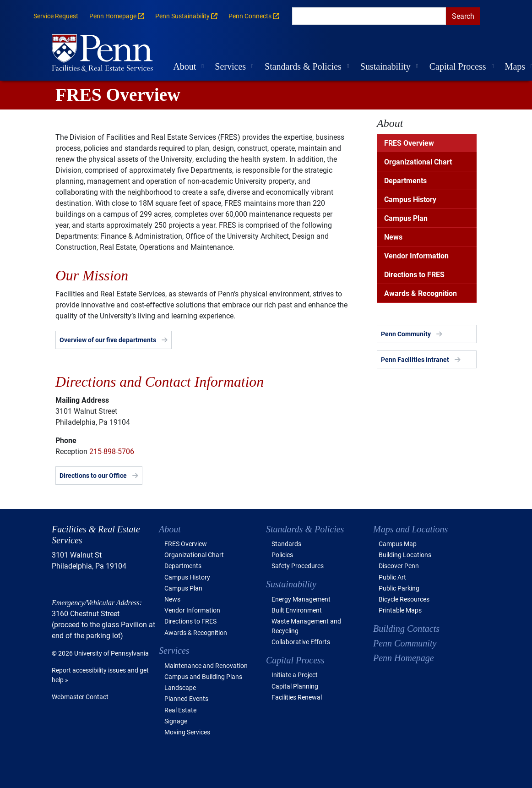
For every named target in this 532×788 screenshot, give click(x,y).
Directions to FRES (414, 274)
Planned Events (186, 698)
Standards (286, 544)
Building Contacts (406, 629)
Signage (176, 721)
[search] (369, 16)
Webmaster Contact (80, 697)
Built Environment (297, 610)
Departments (405, 180)
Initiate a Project (295, 675)
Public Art (392, 577)
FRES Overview (409, 143)
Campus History (410, 199)
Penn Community (406, 334)
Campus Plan (406, 218)
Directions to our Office (93, 475)
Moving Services (187, 732)
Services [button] (230, 66)
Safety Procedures (298, 566)
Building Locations (405, 555)
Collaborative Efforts (301, 642)
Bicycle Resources (404, 599)
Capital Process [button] (458, 66)
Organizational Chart (418, 161)
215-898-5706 (112, 451)
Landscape (180, 687)
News (393, 237)
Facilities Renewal (297, 697)
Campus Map (398, 544)
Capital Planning (295, 686)
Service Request (56, 16)
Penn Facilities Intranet (415, 359)
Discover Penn (399, 566)
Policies (282, 555)
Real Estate (180, 710)
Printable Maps (400, 610)
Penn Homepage (404, 658)
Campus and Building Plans (203, 676)
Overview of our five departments (108, 340)
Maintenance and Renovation (206, 665)
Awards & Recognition (421, 293)
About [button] (185, 66)
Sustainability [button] (385, 66)
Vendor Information (416, 255)
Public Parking (399, 588)
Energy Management (301, 599)
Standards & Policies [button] (303, 66)
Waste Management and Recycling (306, 626)
